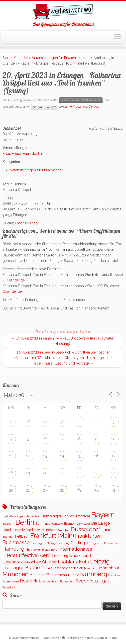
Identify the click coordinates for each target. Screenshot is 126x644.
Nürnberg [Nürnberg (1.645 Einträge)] (94, 574)
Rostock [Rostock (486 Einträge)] (29, 581)
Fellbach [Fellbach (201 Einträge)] (22, 536)
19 (28, 473)
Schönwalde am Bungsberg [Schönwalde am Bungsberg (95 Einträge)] (57, 581)
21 (62, 473)
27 (11, 422)
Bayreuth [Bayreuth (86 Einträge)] (8, 524)
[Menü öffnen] (118, 37)
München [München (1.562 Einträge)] (15, 574)
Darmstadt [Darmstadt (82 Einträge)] (83, 524)
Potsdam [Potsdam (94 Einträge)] (114, 575)
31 (114, 490)
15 (79, 456)
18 (11, 473)
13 (45, 456)
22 (79, 473)
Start (6, 58)
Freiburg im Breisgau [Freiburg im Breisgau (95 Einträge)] (45, 543)
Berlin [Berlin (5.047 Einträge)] (25, 522)
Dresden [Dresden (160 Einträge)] (63, 530)
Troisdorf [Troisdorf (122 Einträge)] (9, 587)
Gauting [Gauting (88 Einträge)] (64, 543)
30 (62, 422)
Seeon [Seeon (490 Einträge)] (82, 581)
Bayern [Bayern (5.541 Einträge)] (103, 515)
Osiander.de (15, 280)
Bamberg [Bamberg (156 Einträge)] (33, 516)
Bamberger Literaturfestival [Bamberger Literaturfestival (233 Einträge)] (66, 516)
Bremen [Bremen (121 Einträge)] (70, 524)
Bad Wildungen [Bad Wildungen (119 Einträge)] (14, 516)
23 (96, 473)
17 (114, 456)
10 (113, 439)
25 (11, 490)
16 (96, 456)
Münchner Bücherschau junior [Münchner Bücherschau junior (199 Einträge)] (54, 575)
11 (11, 456)
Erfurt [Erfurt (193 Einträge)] (106, 530)
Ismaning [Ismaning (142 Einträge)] (61, 556)
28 (28, 422)
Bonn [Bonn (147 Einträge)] (39, 524)
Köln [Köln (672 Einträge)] (84, 562)
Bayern (37, 107)
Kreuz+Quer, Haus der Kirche (25, 154)
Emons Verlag (26, 223)
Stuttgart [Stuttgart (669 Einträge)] (101, 581)
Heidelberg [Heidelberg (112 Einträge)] (50, 550)
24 (113, 473)
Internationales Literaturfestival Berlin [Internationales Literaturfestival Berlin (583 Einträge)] (47, 552)
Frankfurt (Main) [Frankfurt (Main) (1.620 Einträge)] (52, 536)
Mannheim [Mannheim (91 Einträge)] (91, 568)
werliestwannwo (29, 638)
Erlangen (51, 107)
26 (28, 490)
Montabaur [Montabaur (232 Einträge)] (109, 568)
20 (45, 473)
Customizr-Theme (106, 638)
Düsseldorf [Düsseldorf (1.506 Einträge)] (86, 529)
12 (28, 456)
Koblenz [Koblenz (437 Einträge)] (69, 562)
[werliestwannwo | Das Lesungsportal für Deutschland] (63, 12)
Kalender (21, 58)
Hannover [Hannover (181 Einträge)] (33, 549)
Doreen (94, 107)
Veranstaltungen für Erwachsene (58, 58)
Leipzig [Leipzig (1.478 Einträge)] (100, 561)
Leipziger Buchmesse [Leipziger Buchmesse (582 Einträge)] (27, 568)
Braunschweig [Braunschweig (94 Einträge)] (54, 524)
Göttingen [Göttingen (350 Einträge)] (80, 543)
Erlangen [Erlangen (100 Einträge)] (8, 537)
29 (45, 422)
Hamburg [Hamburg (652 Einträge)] (13, 549)
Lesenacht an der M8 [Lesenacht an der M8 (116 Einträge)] (68, 568)
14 (62, 456)
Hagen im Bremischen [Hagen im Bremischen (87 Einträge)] (105, 543)
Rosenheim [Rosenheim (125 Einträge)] (11, 581)
